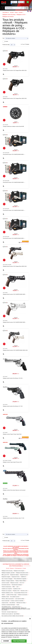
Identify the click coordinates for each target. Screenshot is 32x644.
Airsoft (21, 12)
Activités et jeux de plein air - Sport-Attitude (10, 614)
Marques (12, 568)
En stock (6, 41)
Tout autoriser (19, 641)
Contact (24, 568)
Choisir (6, 641)
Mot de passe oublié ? (16, 5)
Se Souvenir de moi (16, 4)
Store (16, 12)
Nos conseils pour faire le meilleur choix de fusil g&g (12, 616)
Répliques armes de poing (9, 15)
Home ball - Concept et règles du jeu (9, 612)
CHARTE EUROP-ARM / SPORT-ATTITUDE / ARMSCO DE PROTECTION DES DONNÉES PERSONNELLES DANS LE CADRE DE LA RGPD (16, 609)
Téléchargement (18, 568)
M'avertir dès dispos (25, 242)
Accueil (12, 12)
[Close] (30, 619)
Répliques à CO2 (21, 15)
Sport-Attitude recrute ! (6, 607)
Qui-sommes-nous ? (17, 607)
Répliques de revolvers (8, 17)
